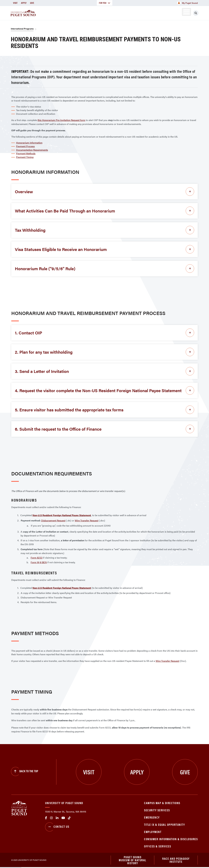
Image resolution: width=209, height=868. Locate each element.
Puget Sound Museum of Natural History (133, 860)
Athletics (163, 13)
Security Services (157, 810)
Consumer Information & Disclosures (171, 839)
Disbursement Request (53, 520)
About (74, 13)
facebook (46, 818)
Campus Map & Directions (162, 803)
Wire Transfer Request (87, 520)
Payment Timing (25, 157)
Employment (153, 832)
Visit (15, 3)
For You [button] (105, 3)
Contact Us (57, 827)
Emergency (152, 817)
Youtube (63, 818)
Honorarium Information (29, 143)
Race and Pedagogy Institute (176, 860)
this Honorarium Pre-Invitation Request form (61, 120)
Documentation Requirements (32, 150)
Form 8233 (37, 558)
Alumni (179, 13)
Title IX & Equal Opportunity (164, 824)
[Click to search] (196, 13)
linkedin (57, 818)
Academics (94, 13)
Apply (24, 3)
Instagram (51, 818)
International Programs (22, 29)
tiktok (69, 818)
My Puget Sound (187, 3)
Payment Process (25, 146)
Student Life (140, 13)
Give (32, 3)
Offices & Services (158, 846)
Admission (116, 13)
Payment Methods (26, 153)
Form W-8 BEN (39, 562)
